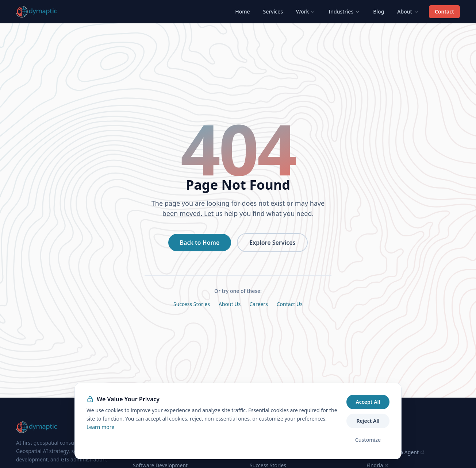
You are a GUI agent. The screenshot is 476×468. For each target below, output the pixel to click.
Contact (444, 11)
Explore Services (272, 243)
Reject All (368, 421)
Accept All (368, 402)
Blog (379, 11)
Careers (258, 304)
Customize (368, 440)
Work (306, 11)
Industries (344, 11)
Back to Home (200, 243)
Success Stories (192, 304)
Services (273, 11)
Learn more (100, 427)
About (408, 11)
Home (242, 11)
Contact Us (290, 304)
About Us (230, 304)
